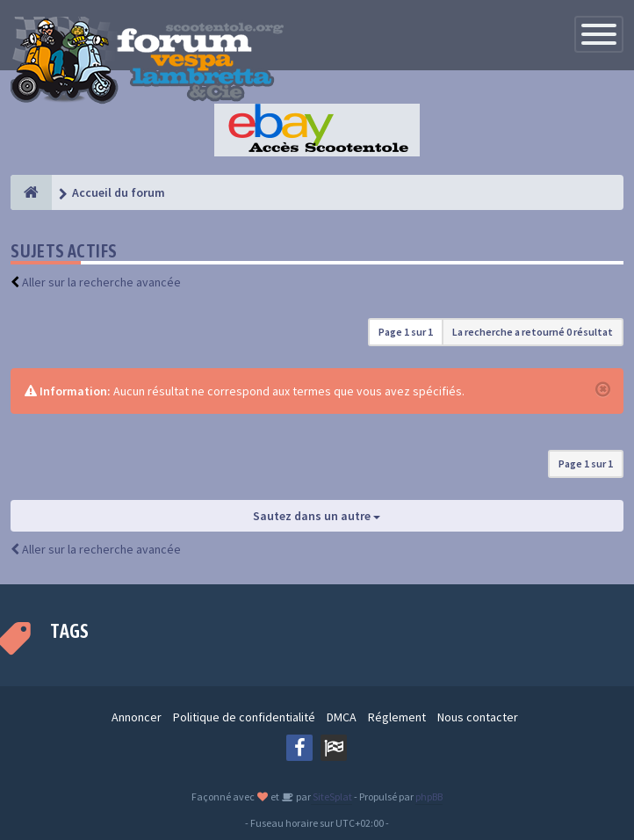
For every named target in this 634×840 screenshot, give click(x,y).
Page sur (406, 332)
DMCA (342, 717)
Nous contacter (478, 717)
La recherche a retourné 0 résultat (533, 332)
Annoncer (137, 717)
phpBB (429, 797)
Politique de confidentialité (244, 717)
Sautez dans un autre (317, 516)
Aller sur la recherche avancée (101, 282)
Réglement (397, 717)
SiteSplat (331, 797)
